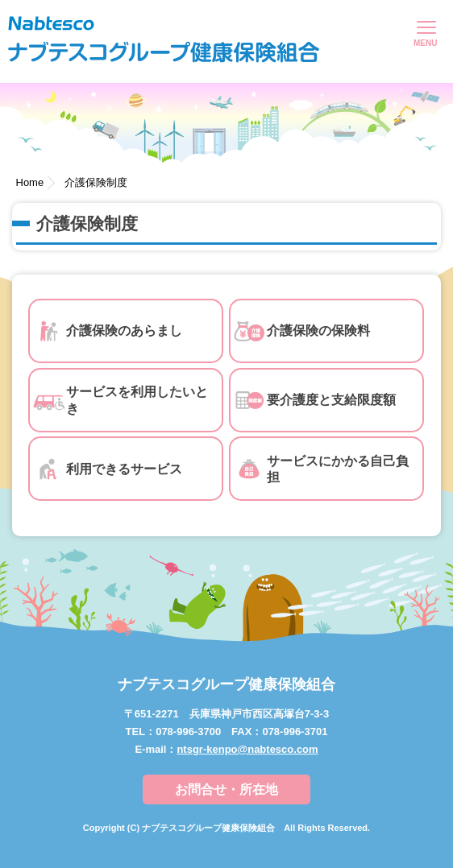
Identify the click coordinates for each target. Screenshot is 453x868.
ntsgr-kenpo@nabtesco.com (247, 749)
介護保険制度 (96, 182)
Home (30, 182)
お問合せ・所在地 (226, 789)
